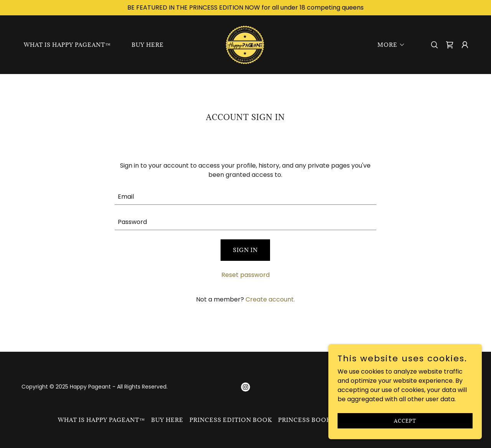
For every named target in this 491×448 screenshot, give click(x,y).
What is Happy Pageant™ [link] (67, 45)
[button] (389, 45)
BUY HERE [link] (148, 45)
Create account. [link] (270, 299)
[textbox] (246, 197)
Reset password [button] (245, 275)
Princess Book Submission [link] (326, 420)
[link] (245, 44)
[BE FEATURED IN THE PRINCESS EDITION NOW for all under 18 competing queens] (245, 8)
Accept (405, 420)
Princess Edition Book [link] (231, 420)
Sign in (245, 250)
